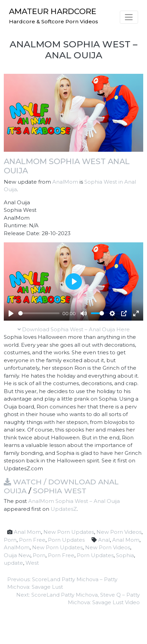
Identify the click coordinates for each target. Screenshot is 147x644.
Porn (10, 540)
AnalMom (65, 182)
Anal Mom (27, 532)
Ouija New (17, 555)
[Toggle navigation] (129, 17)
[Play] (11, 313)
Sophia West (60, 491)
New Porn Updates (69, 532)
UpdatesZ (64, 509)
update (13, 563)
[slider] (39, 313)
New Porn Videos (119, 532)
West (32, 563)
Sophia (125, 555)
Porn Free (32, 540)
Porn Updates (66, 540)
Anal (104, 540)
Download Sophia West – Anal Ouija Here (74, 329)
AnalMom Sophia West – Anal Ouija (74, 501)
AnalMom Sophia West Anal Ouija (67, 166)
